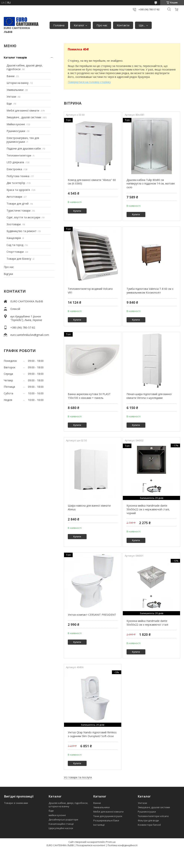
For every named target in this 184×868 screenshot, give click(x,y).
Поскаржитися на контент (91, 845)
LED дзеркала (15, 162)
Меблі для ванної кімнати (23, 110)
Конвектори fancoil (149, 825)
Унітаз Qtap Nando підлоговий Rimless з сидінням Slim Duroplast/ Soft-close (92, 734)
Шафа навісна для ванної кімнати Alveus (89, 507)
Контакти (123, 25)
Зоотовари (14, 224)
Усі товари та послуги (78, 777)
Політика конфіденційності (123, 845)
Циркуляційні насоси (61, 828)
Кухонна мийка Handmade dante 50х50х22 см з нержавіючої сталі (147, 623)
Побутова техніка (18, 176)
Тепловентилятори (19, 155)
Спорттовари (15, 252)
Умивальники (15, 90)
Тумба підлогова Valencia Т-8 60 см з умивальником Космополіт (150, 291)
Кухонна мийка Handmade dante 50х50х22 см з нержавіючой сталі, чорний (148, 509)
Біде (9, 104)
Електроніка (14, 169)
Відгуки (8, 274)
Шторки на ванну (18, 83)
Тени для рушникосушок (108, 816)
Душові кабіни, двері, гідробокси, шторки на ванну (68, 805)
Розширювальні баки (106, 820)
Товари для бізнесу (19, 259)
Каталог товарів (15, 57)
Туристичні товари (18, 211)
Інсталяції (99, 825)
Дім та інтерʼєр (16, 183)
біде (51, 811)
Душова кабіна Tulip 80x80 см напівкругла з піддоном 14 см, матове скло (151, 184)
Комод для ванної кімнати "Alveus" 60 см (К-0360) (92, 182)
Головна (59, 25)
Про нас (102, 25)
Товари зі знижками (16, 803)
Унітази (11, 97)
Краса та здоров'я (18, 190)
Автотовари (14, 197)
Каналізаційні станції (61, 824)
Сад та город (15, 245)
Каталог (79, 25)
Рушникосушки (16, 131)
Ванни (11, 76)
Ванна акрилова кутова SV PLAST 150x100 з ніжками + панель (89, 396)
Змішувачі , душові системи (24, 117)
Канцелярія (14, 238)
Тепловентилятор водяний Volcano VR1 (90, 291)
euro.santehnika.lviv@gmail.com (30, 335)
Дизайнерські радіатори (63, 819)
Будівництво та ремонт (21, 231)
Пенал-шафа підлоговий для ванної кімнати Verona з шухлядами (149, 396)
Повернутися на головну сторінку (89, 82)
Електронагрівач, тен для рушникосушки (23, 140)
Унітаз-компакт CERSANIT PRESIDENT (92, 615)
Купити (77, 211)
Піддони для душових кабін (24, 148)
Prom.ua (111, 842)
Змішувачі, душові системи (154, 807)
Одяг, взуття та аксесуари (23, 217)
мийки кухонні (57, 815)
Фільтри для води (148, 820)
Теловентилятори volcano (153, 816)
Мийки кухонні (16, 124)
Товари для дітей (18, 204)
